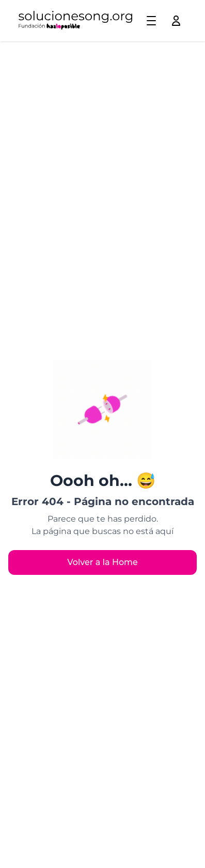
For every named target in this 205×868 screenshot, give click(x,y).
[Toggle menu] (151, 21)
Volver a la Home (102, 562)
